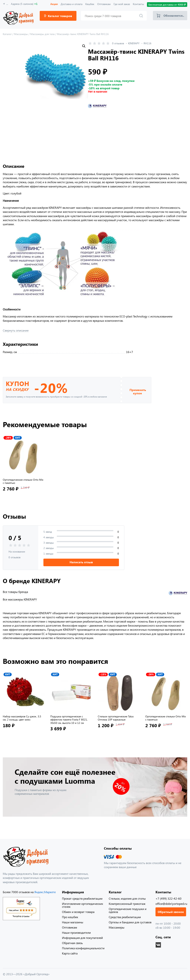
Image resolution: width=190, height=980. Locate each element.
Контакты (138, 4)
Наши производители (76, 932)
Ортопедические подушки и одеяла (128, 910)
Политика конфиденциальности (83, 948)
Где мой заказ (122, 4)
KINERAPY (134, 43)
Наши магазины (73, 922)
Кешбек (90, 4)
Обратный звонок (171, 912)
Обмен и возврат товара (78, 912)
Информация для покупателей (82, 938)
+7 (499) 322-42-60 (168, 898)
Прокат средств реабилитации (82, 898)
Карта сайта (70, 953)
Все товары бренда (15, 592)
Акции (54, 4)
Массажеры (117, 927)
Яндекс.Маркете (45, 892)
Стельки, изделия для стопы (127, 898)
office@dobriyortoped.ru (171, 904)
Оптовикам (104, 4)
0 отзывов (118, 43)
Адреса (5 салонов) (24, 4)
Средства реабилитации (125, 917)
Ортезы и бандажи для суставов (130, 922)
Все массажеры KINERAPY (20, 599)
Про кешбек (70, 917)
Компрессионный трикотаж (127, 904)
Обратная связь (72, 943)
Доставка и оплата (72, 4)
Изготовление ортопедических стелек (82, 905)
